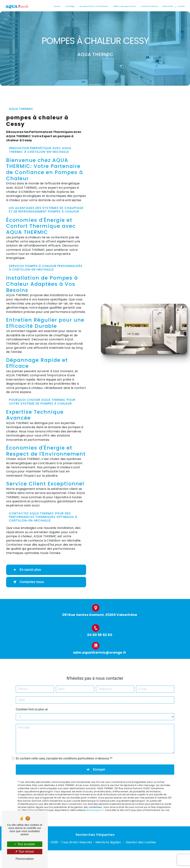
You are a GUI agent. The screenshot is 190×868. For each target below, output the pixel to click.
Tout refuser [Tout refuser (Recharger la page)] (25, 852)
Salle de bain (168, 6)
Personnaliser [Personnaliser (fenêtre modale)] (25, 859)
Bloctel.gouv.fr (95, 807)
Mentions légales (108, 843)
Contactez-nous (29, 582)
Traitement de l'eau (149, 6)
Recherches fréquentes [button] (95, 835)
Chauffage (69, 6)
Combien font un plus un (32, 706)
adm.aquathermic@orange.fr (100, 649)
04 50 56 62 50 (100, 638)
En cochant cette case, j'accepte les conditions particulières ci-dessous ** (64, 755)
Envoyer (99, 766)
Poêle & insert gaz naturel (124, 6)
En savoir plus (27, 570)
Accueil (57, 6)
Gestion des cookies (141, 843)
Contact (181, 6)
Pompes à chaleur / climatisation (94, 6)
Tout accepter (25, 844)
